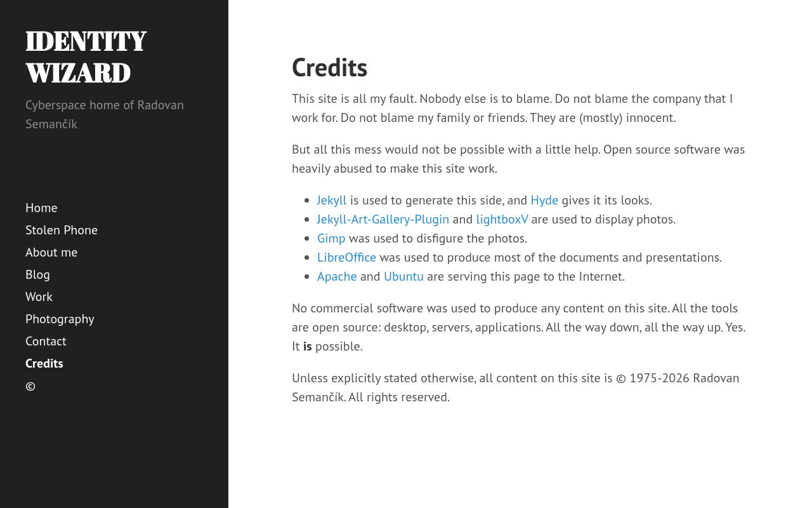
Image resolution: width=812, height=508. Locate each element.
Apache (337, 276)
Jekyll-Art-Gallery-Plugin (383, 219)
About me (52, 252)
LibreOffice (347, 257)
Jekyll (332, 200)
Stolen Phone (62, 230)
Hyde (545, 200)
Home (42, 208)
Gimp (331, 238)
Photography (60, 319)
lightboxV (502, 219)
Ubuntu (404, 276)
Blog (38, 274)
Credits (44, 363)
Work (39, 297)
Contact (46, 341)
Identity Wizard (86, 57)
